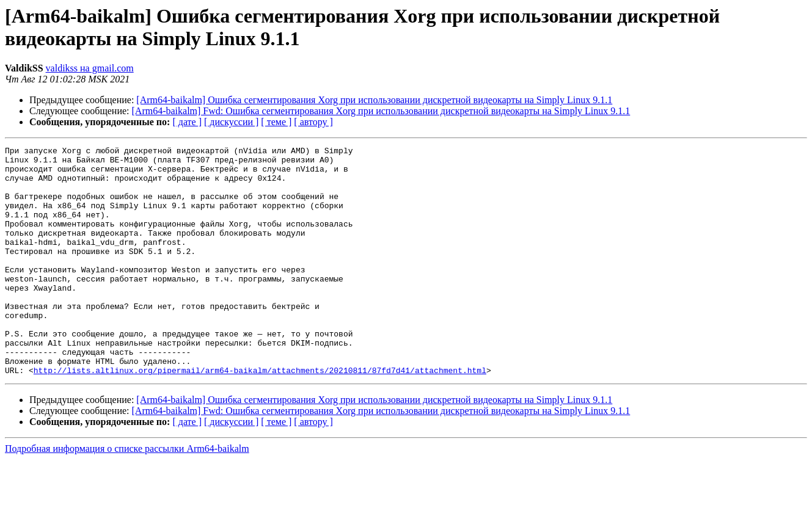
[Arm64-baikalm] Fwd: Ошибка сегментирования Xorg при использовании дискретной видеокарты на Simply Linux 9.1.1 (381, 111)
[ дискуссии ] (231, 122)
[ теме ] (276, 122)
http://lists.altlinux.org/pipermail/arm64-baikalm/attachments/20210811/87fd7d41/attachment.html (260, 416)
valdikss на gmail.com (90, 68)
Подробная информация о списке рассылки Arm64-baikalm (127, 494)
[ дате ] (187, 122)
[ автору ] (313, 122)
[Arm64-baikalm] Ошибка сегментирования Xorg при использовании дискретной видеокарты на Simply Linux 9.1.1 (374, 100)
